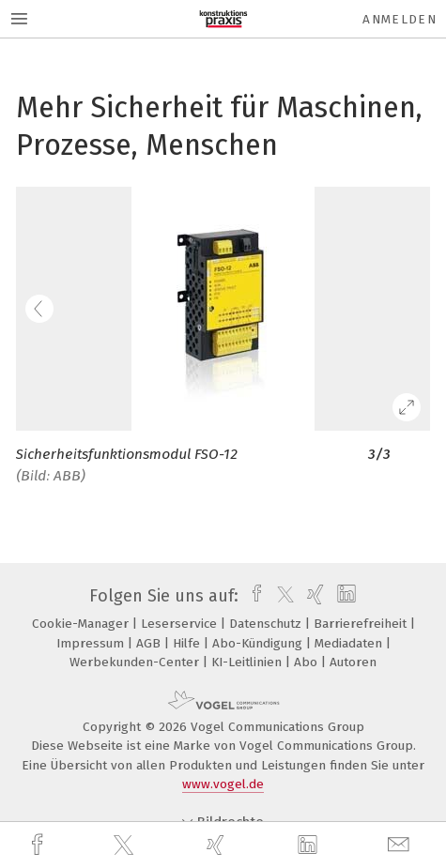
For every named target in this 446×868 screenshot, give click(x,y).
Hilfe (188, 643)
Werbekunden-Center (136, 662)
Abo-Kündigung (259, 643)
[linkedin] (310, 845)
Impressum (92, 643)
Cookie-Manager (82, 624)
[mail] (401, 845)
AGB (150, 643)
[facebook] (39, 845)
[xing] (218, 845)
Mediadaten (350, 643)
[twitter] (126, 845)
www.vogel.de (223, 784)
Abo (308, 662)
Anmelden (400, 19)
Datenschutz (267, 624)
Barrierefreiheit (362, 624)
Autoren (353, 662)
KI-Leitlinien (248, 662)
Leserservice (181, 624)
